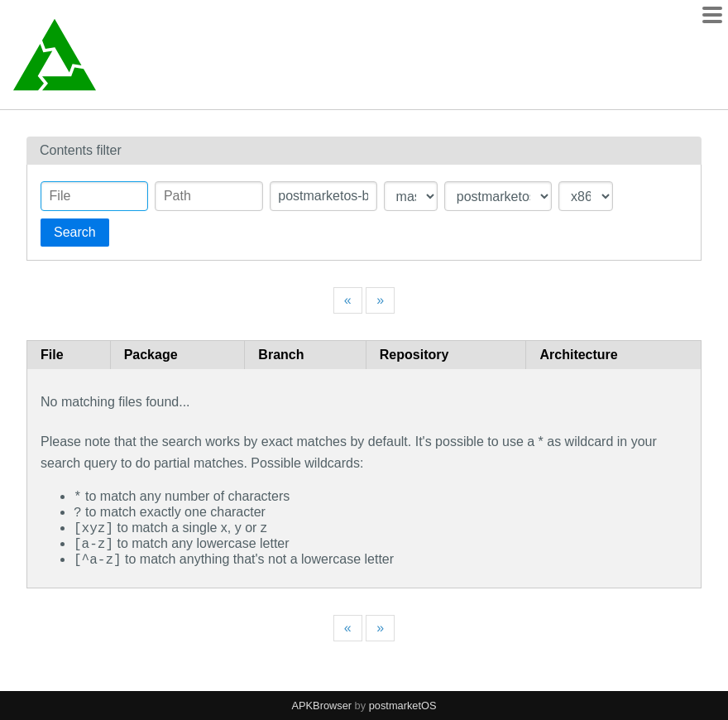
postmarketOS (403, 706)
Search (75, 232)
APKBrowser (322, 706)
